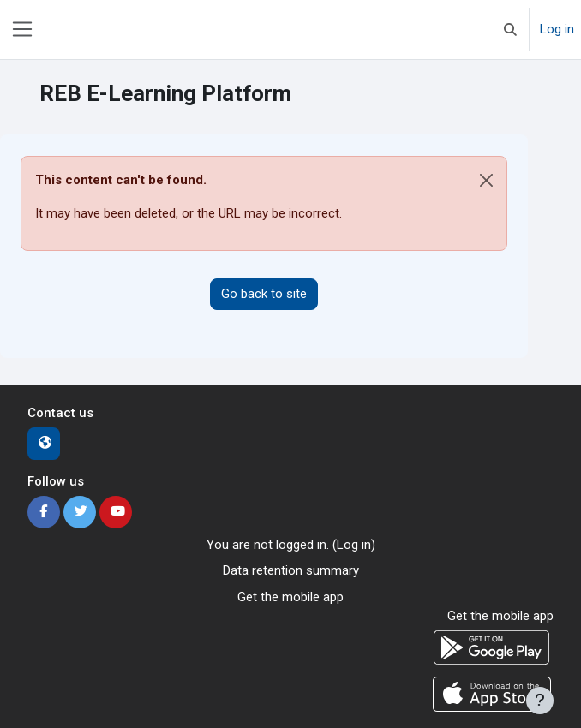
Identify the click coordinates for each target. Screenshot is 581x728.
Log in (557, 29)
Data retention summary (291, 570)
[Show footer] (540, 701)
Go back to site (264, 294)
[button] (510, 30)
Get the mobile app (290, 597)
